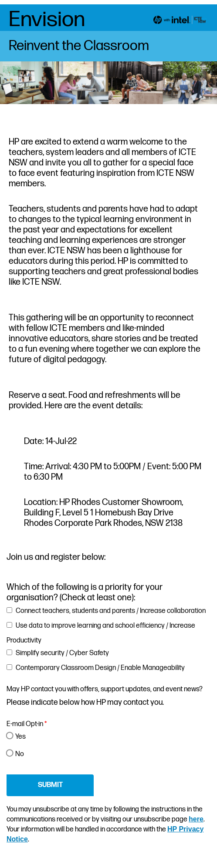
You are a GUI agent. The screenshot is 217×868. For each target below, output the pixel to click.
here (196, 819)
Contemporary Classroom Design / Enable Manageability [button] (100, 668)
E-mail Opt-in (27, 724)
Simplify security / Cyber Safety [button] (62, 653)
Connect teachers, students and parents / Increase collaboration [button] (111, 611)
